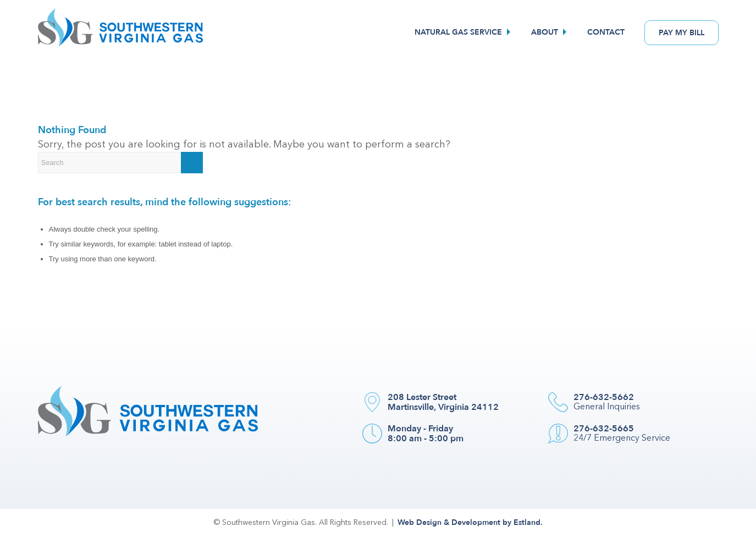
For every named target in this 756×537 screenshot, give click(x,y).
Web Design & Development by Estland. (470, 522)
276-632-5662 (604, 397)
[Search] (120, 163)
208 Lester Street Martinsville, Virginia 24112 (443, 402)
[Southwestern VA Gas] (120, 32)
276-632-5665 (604, 429)
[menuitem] (464, 32)
